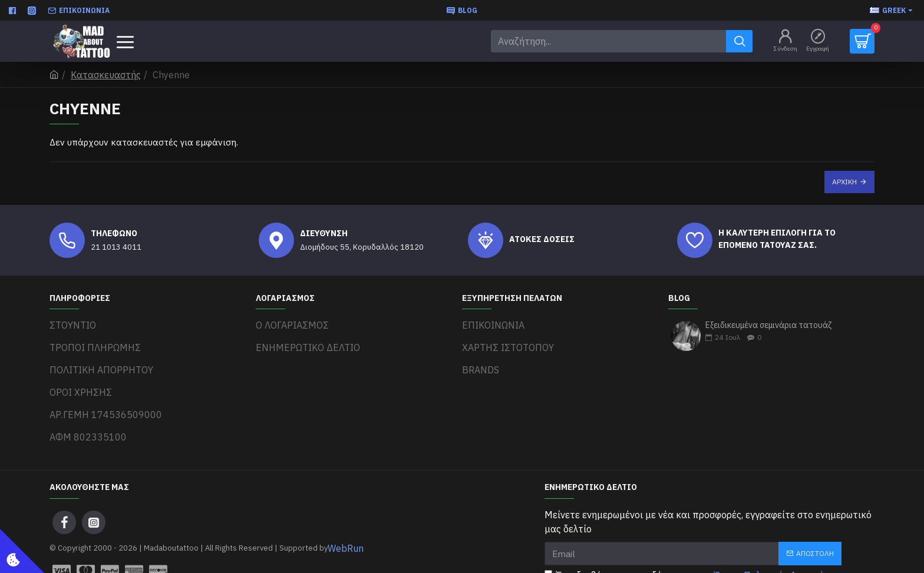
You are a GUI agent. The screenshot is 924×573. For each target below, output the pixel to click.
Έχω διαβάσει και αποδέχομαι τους (693, 544)
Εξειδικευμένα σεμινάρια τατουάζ (769, 325)
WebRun (346, 516)
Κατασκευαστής (106, 75)
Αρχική (844, 182)
